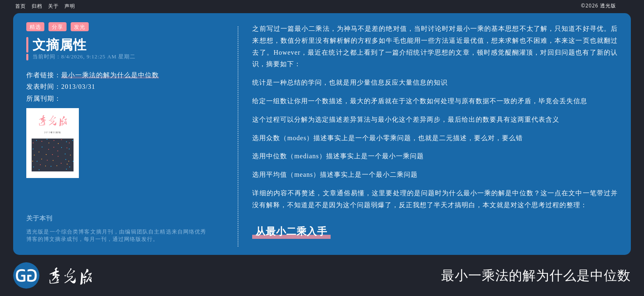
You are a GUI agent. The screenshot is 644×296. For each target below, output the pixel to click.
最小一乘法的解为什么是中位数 (110, 75)
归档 (37, 6)
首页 (21, 6)
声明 (70, 6)
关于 (53, 6)
